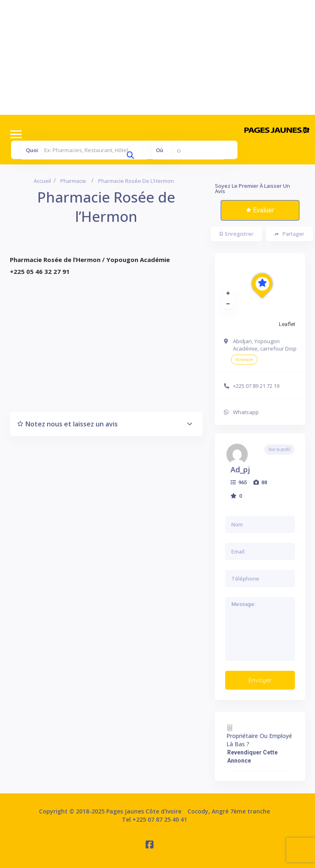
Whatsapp (246, 412)
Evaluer (260, 210)
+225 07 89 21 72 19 (256, 386)
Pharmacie (73, 181)
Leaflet (287, 324)
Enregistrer (237, 234)
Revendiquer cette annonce (252, 756)
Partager (290, 234)
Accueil (42, 181)
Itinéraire (244, 360)
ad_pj (240, 469)
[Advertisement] (157, 57)
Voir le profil (279, 450)
